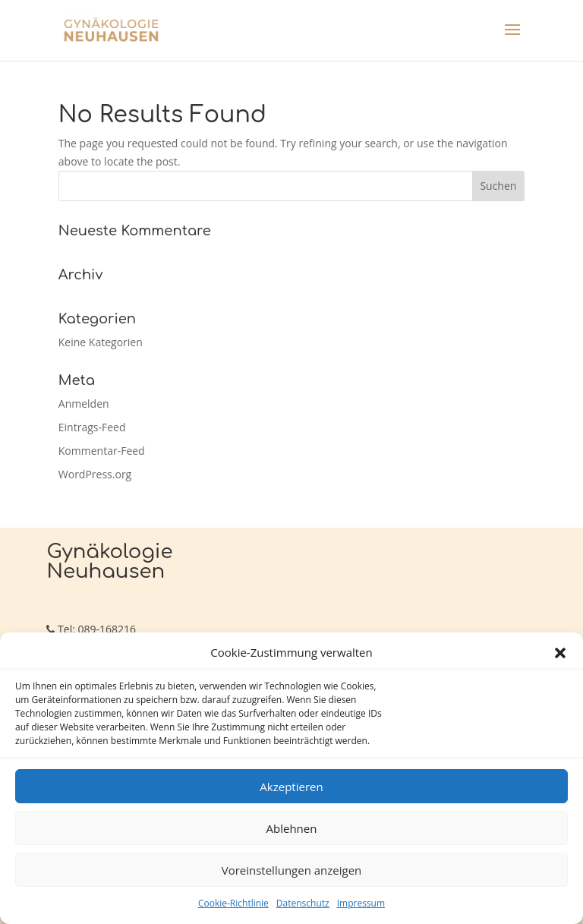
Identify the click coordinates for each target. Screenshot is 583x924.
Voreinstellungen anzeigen (292, 870)
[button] (560, 653)
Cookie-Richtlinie (233, 903)
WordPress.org (95, 474)
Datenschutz (303, 903)
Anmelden (84, 404)
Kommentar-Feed (102, 451)
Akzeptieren (291, 787)
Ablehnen (292, 828)
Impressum (361, 903)
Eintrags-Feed (92, 427)
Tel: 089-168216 (91, 629)
